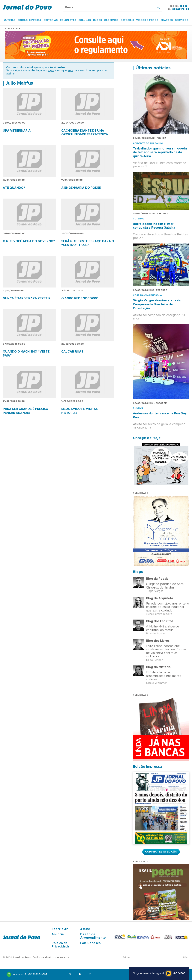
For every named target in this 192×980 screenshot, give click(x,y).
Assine (85, 929)
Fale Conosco (90, 943)
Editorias (51, 20)
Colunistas (68, 20)
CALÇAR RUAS (72, 352)
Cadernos (111, 20)
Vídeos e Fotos (147, 20)
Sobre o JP (60, 929)
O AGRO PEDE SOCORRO (80, 298)
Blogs (97, 20)
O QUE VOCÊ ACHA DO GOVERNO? (29, 241)
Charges (167, 20)
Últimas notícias (153, 68)
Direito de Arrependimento (93, 936)
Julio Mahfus (19, 83)
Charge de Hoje (147, 438)
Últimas (10, 20)
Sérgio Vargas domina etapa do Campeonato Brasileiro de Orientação (157, 304)
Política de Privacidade (61, 945)
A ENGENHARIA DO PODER (81, 188)
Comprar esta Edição (161, 852)
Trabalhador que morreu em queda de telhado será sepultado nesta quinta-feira (160, 152)
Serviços (182, 20)
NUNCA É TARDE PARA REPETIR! (27, 298)
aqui (70, 71)
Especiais (127, 20)
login (183, 6)
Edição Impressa (29, 20)
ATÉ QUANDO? (14, 188)
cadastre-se (181, 9)
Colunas (85, 20)
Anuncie (58, 934)
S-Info (126, 958)
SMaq (186, 958)
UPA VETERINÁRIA (17, 131)
